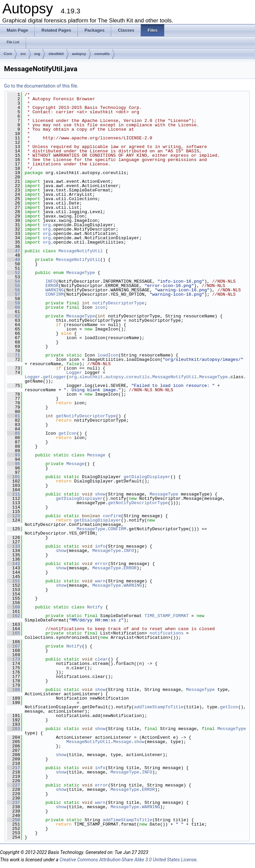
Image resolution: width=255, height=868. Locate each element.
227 (14, 785)
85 (14, 433)
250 (14, 820)
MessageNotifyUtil (81, 251)
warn (100, 581)
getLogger (55, 377)
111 (14, 494)
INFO (51, 281)
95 (14, 464)
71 (14, 355)
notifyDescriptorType (118, 303)
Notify (95, 607)
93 (14, 455)
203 (14, 729)
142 (14, 564)
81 (14, 416)
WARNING (55, 290)
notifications (166, 633)
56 (14, 290)
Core (8, 54)
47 (14, 251)
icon (100, 307)
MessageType (81, 273)
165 (14, 633)
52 (14, 273)
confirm (112, 516)
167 (14, 646)
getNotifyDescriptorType (86, 416)
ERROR (52, 286)
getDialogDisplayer (147, 477)
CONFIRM (55, 294)
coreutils (102, 54)
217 (14, 768)
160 (14, 607)
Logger (74, 373)
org (37, 54)
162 (14, 616)
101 (14, 477)
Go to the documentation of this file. (41, 86)
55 (14, 286)
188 (14, 690)
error (101, 564)
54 (14, 281)
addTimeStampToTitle (159, 707)
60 (14, 307)
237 (14, 803)
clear (101, 659)
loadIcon (108, 355)
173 (14, 659)
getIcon (68, 433)
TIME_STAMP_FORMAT (167, 616)
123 (14, 516)
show (100, 494)
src (23, 54)
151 (14, 581)
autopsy (79, 54)
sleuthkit (56, 54)
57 (14, 294)
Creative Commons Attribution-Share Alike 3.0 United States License (128, 860)
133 (14, 546)
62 (14, 316)
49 (14, 260)
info (100, 546)
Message (96, 455)
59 (14, 303)
